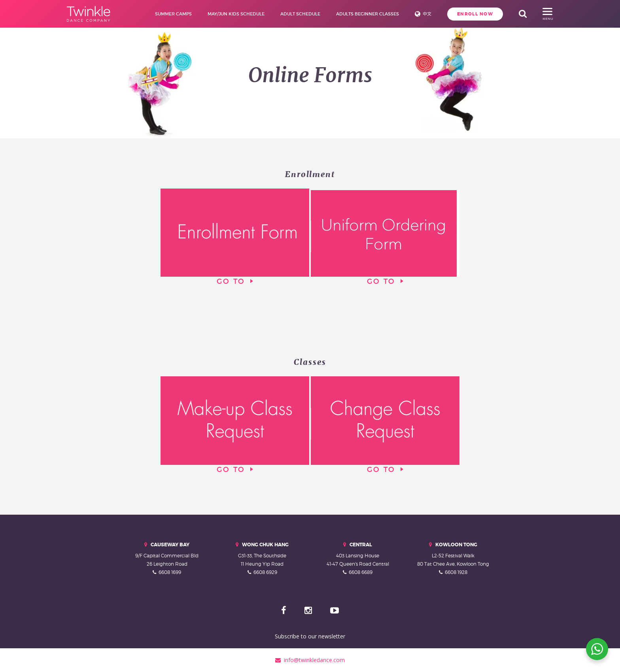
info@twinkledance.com (310, 660)
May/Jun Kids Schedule (236, 14)
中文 (427, 14)
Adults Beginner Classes (368, 14)
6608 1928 (456, 572)
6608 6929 (265, 572)
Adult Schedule (300, 14)
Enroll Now (475, 14)
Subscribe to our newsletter (310, 636)
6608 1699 (170, 572)
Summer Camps (173, 14)
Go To (235, 237)
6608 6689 (361, 572)
